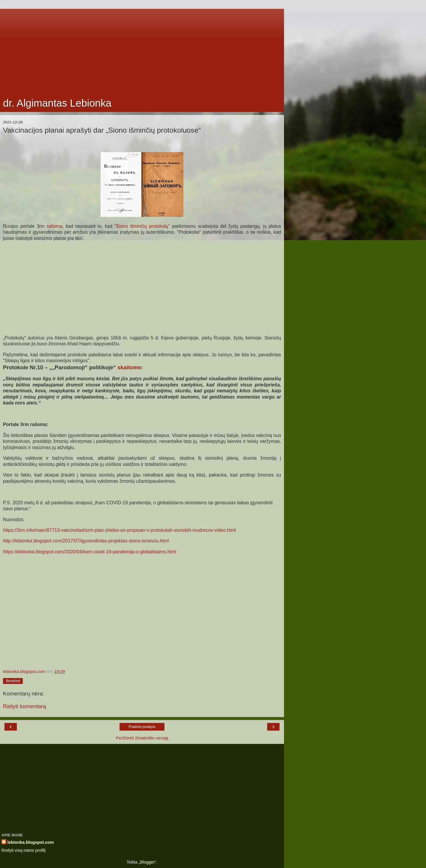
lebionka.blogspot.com (31, 842)
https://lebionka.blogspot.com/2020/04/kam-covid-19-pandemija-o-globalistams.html (90, 552)
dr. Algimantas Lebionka (57, 103)
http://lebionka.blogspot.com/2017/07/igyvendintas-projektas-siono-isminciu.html (86, 541)
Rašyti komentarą (25, 706)
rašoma (54, 226)
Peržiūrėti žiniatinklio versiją (142, 738)
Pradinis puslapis (142, 727)
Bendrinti (13, 681)
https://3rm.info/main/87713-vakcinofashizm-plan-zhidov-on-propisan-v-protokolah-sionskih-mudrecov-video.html (119, 530)
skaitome (129, 367)
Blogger (148, 862)
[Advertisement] (142, 50)
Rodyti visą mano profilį (24, 850)
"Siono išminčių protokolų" (142, 226)
